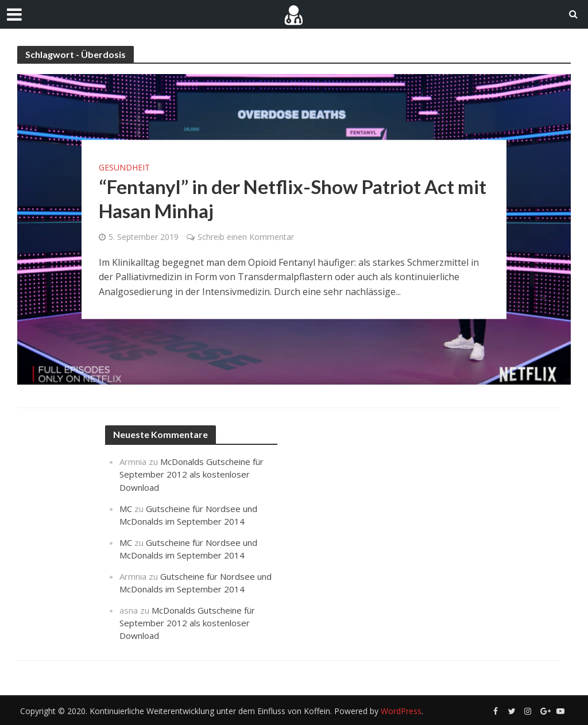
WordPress (401, 711)
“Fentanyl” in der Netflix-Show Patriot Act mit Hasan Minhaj (293, 198)
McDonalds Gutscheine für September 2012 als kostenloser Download (192, 474)
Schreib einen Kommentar (246, 236)
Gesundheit (124, 167)
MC (126, 509)
